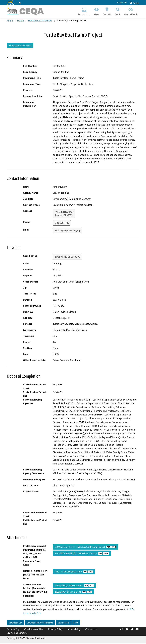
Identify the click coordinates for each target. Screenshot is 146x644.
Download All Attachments (40, 623)
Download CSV (15, 623)
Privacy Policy (55, 630)
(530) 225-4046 (62, 224)
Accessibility (74, 630)
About (97, 11)
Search (118, 11)
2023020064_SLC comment (73, 592)
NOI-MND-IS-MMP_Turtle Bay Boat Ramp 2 (82, 554)
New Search (63, 623)
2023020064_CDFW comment (74, 586)
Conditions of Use (34, 630)
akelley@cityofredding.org (68, 231)
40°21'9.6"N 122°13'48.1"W (67, 257)
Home (10, 21)
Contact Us (122, 3)
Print (76, 623)
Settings (134, 3)
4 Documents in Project (20, 46)
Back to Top (13, 630)
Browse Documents (17, 633)
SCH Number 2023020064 (40, 21)
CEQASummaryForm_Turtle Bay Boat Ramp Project (85, 547)
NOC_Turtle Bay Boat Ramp (74, 572)
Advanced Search (131, 11)
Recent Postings (84, 11)
